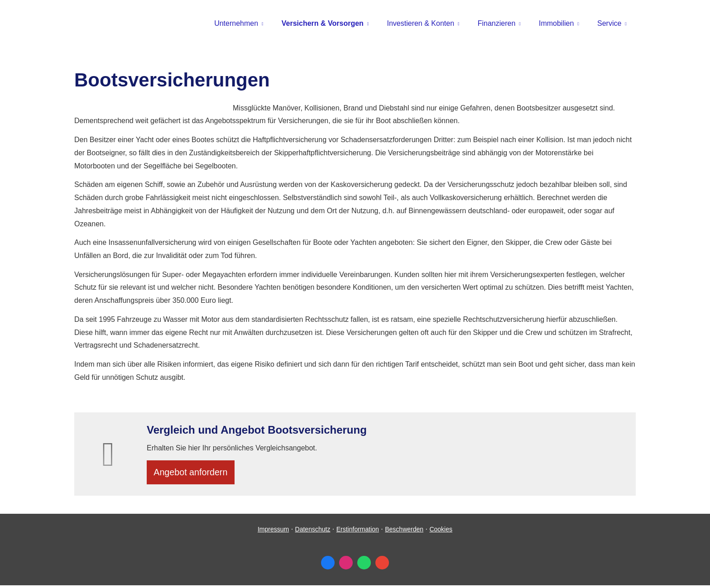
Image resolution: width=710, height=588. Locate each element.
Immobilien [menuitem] (556, 23)
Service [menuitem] (609, 23)
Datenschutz (313, 532)
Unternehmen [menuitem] (236, 23)
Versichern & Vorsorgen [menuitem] (323, 23)
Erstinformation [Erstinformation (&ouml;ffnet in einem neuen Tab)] (358, 532)
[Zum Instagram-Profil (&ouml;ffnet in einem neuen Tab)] (346, 565)
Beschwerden (404, 532)
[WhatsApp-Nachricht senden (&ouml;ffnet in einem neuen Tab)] (364, 565)
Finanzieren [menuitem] (497, 23)
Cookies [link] (441, 532)
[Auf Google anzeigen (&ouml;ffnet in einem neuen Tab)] (382, 565)
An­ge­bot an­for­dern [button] (194, 473)
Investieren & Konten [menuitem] (421, 23)
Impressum (273, 532)
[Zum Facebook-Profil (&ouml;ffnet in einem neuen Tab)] (328, 565)
